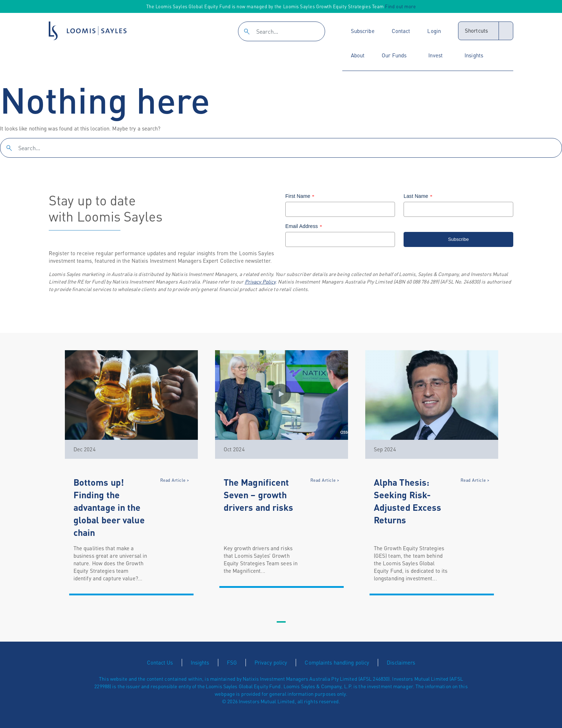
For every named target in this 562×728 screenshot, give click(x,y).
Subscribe (363, 31)
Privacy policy (271, 662)
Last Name (419, 196)
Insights (474, 55)
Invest (435, 55)
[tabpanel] (131, 473)
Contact (401, 31)
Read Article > (175, 480)
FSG (232, 662)
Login (434, 31)
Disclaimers (401, 662)
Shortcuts (476, 30)
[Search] (282, 31)
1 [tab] (281, 622)
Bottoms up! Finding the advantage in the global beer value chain (109, 507)
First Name (301, 196)
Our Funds (394, 55)
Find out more (400, 6)
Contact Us (160, 662)
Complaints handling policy (337, 662)
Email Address (305, 226)
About (358, 55)
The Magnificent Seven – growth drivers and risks (258, 495)
